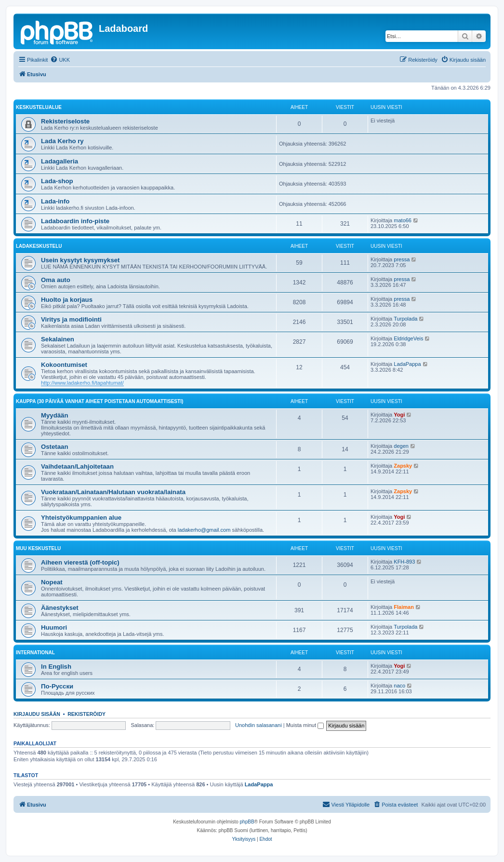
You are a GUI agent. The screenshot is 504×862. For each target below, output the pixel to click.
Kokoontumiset (64, 365)
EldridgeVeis (408, 338)
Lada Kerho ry (62, 141)
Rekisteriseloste (65, 121)
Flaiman (404, 607)
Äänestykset (60, 608)
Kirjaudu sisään (37, 714)
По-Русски (57, 686)
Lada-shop (57, 181)
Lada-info (55, 201)
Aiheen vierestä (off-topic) (80, 562)
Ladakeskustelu (39, 246)
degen (401, 446)
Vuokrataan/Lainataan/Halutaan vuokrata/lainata (113, 492)
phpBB (247, 822)
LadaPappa (407, 364)
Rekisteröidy (86, 714)
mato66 (403, 220)
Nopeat (52, 582)
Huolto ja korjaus (67, 300)
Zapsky (403, 466)
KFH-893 (404, 562)
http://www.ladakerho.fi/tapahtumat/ (82, 383)
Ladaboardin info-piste (75, 221)
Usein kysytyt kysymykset (80, 260)
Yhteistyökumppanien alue (81, 518)
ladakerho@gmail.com (204, 530)
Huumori (54, 627)
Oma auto (56, 280)
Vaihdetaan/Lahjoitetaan (77, 466)
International (35, 653)
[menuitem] (60, 60)
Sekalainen (58, 339)
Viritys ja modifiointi (71, 319)
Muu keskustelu (38, 548)
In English (56, 667)
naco (399, 686)
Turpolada (405, 319)
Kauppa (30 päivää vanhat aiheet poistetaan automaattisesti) (99, 401)
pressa (402, 259)
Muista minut (305, 725)
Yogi (399, 415)
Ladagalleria (60, 161)
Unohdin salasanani (259, 725)
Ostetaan (54, 447)
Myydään (54, 415)
